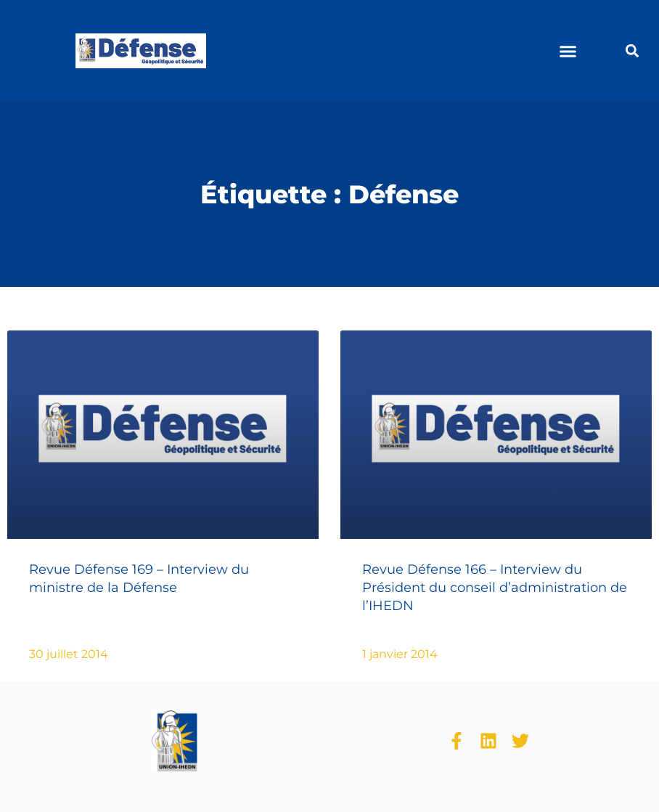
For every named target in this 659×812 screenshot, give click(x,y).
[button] (568, 51)
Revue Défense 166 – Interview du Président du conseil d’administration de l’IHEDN (495, 588)
